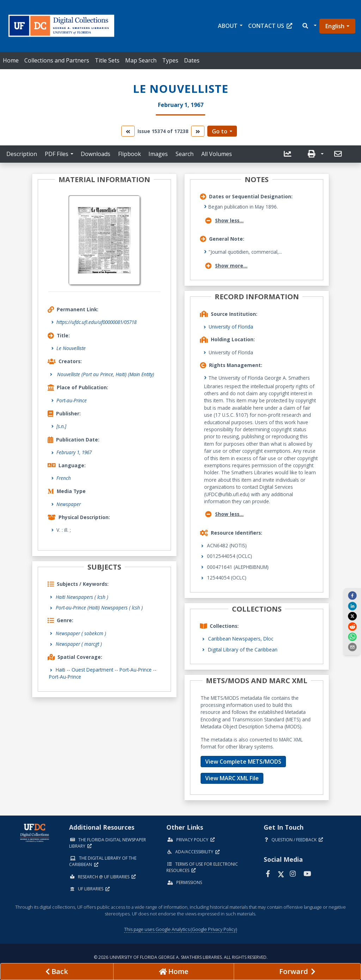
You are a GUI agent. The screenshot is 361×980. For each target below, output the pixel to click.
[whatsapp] (352, 637)
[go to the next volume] (198, 131)
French (64, 478)
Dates (192, 60)
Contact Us (270, 26)
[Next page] (297, 972)
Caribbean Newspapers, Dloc (241, 639)
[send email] (352, 647)
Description (22, 154)
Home (11, 60)
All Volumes (217, 154)
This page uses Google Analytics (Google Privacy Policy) (180, 929)
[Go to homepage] (173, 972)
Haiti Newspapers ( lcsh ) (82, 597)
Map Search (141, 60)
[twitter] (352, 616)
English (335, 26)
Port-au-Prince (72, 400)
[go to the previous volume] (128, 131)
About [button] (228, 26)
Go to (220, 131)
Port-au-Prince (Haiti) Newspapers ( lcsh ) (99, 608)
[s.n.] (61, 426)
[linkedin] (352, 606)
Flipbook (130, 154)
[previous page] (57, 972)
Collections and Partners (57, 60)
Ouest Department (92, 670)
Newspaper (69, 504)
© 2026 (181, 957)
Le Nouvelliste (71, 348)
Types (170, 60)
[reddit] (352, 626)
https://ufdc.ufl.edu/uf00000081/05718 (96, 322)
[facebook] (352, 595)
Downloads (96, 154)
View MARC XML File (232, 778)
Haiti (60, 670)
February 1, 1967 (74, 452)
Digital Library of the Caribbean (243, 650)
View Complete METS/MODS (243, 762)
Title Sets (107, 60)
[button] (309, 26)
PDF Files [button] (57, 154)
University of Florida (231, 327)
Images (158, 154)
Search (185, 154)
